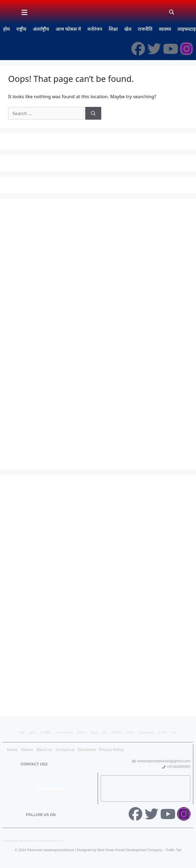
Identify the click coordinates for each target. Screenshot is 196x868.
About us (44, 750)
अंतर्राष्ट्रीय (41, 29)
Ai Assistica (50, 841)
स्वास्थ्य (165, 29)
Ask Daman (54, 841)
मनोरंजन (95, 29)
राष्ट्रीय (21, 29)
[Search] (93, 113)
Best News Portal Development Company (130, 850)
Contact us (65, 750)
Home (12, 750)
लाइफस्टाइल (147, 733)
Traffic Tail (173, 850)
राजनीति (145, 29)
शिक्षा (113, 29)
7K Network (41, 841)
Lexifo (4, 841)
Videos (27, 750)
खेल (128, 29)
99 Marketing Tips (32, 841)
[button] (171, 12)
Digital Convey (21, 841)
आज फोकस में (68, 29)
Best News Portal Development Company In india (12, 841)
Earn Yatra (58, 841)
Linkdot (61, 841)
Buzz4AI (37, 841)
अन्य (174, 733)
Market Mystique (45, 841)
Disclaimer (87, 750)
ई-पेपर (163, 733)
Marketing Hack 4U (26, 841)
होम (7, 29)
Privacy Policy (111, 750)
